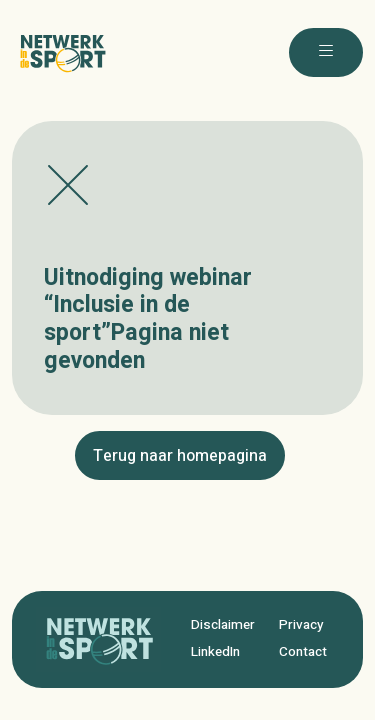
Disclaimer (223, 625)
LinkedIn (215, 652)
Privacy (301, 625)
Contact (303, 652)
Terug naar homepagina (180, 456)
